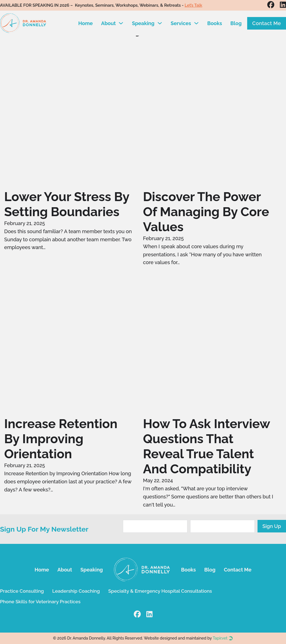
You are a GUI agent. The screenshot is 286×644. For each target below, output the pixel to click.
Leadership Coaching (76, 591)
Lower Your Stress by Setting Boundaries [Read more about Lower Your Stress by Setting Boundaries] (67, 204)
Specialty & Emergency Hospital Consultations (160, 591)
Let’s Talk (194, 5)
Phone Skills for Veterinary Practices (40, 602)
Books (215, 23)
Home (85, 23)
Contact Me (267, 23)
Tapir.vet (220, 638)
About (108, 23)
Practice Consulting (22, 591)
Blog (236, 23)
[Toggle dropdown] (121, 23)
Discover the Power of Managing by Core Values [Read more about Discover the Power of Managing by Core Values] (206, 212)
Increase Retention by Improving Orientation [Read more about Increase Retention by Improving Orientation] (61, 439)
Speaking (143, 23)
